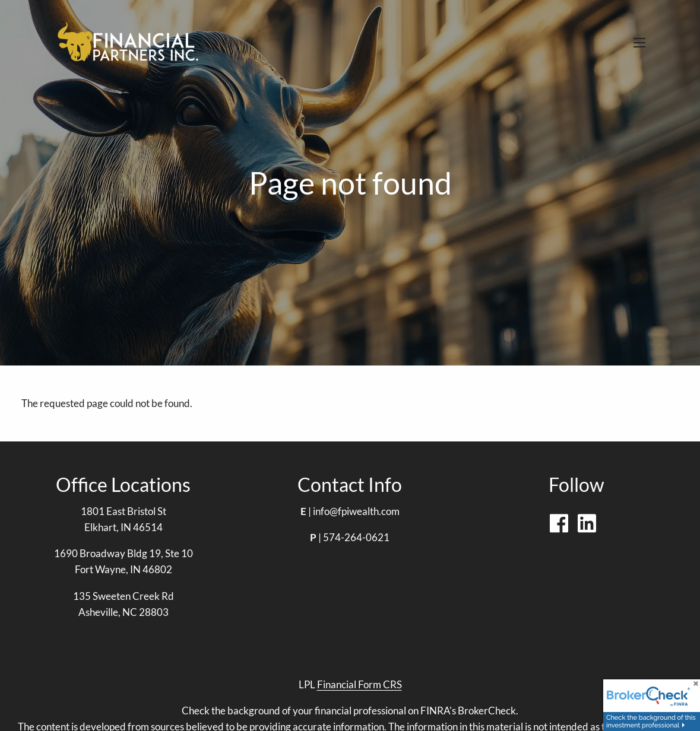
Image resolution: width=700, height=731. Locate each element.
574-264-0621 (356, 537)
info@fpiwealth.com (356, 511)
